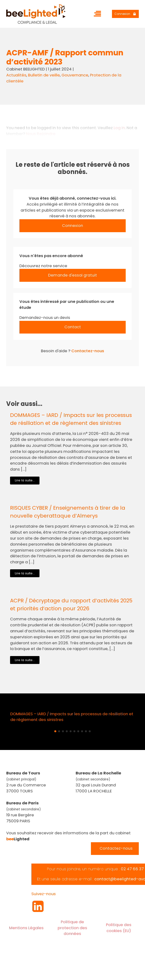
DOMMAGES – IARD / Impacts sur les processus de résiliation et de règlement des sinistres (71, 419)
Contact (73, 327)
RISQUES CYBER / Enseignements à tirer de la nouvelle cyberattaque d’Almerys (68, 512)
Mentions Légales (26, 928)
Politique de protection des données (72, 928)
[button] (55, 731)
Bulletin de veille (44, 75)
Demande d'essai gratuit (72, 275)
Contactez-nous (88, 351)
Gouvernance (75, 75)
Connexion (72, 226)
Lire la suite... (25, 480)
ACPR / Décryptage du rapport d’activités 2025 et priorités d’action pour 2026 (71, 604)
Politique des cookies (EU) (119, 928)
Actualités (16, 75)
